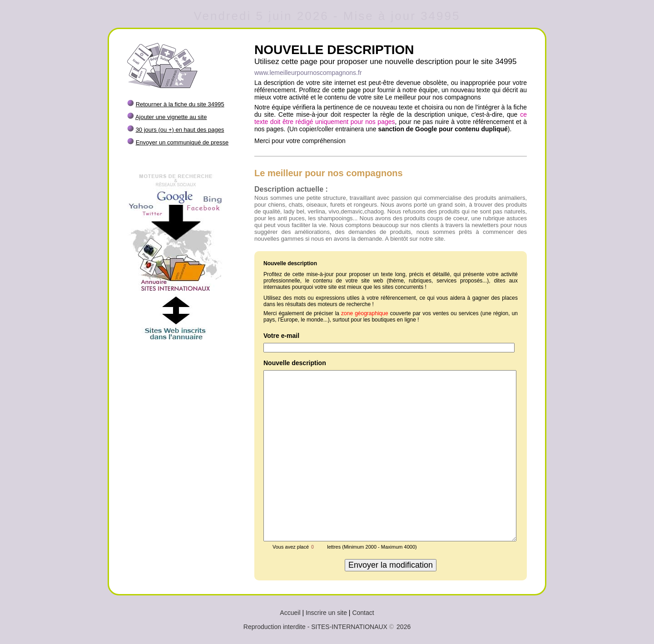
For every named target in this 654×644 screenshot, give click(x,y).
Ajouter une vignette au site (171, 117)
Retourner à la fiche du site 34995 (180, 104)
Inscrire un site (326, 613)
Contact (363, 613)
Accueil (290, 613)
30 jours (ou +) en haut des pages (180, 130)
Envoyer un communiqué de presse (182, 142)
